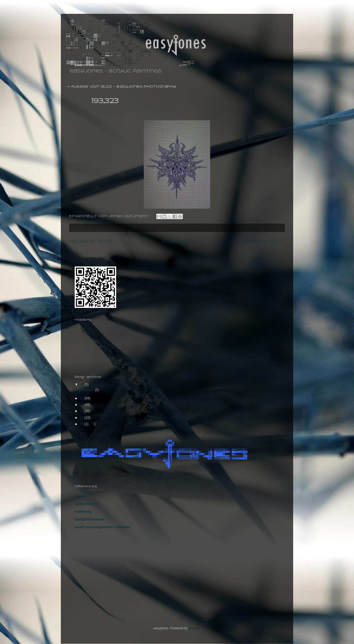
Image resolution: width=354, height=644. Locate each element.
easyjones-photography (146, 87)
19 (82, 424)
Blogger (194, 628)
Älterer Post (264, 242)
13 (82, 411)
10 (82, 384)
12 (82, 405)
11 (82, 398)
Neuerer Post (91, 242)
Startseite (178, 242)
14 (82, 418)
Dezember (87, 390)
